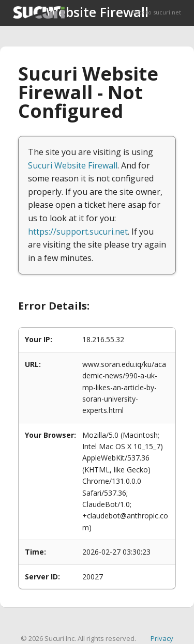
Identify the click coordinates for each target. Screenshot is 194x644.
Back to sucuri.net (156, 12)
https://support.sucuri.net (78, 232)
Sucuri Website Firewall (73, 165)
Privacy (162, 638)
